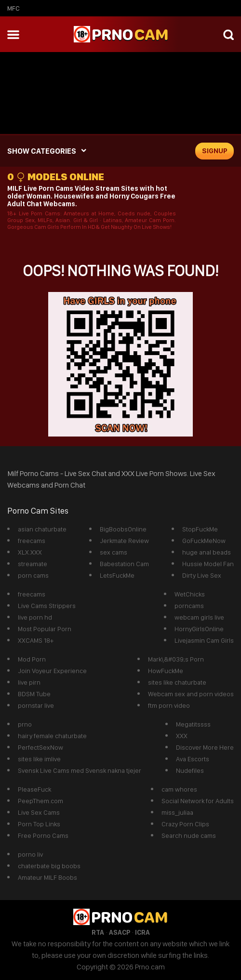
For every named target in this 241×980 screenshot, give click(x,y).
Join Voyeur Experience (52, 671)
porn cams (33, 575)
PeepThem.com (40, 801)
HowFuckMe (166, 671)
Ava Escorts (193, 759)
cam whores (179, 789)
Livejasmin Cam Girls (204, 640)
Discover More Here (205, 747)
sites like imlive (39, 759)
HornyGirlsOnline (199, 629)
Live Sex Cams (39, 812)
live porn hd (35, 617)
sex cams (114, 552)
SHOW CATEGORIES (42, 151)
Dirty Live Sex (202, 575)
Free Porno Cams (43, 835)
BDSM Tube (34, 694)
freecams (32, 541)
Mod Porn (32, 659)
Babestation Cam (124, 564)
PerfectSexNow (40, 747)
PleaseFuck (34, 789)
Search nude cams (189, 835)
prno (25, 724)
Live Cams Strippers (47, 606)
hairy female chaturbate (52, 736)
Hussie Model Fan (208, 564)
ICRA (142, 932)
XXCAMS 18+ (36, 640)
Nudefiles (190, 770)
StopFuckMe (200, 529)
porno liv (30, 854)
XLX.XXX (30, 552)
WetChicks (190, 594)
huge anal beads (207, 552)
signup (215, 151)
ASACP (120, 932)
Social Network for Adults (198, 801)
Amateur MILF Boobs (47, 877)
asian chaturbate (42, 529)
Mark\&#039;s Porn (176, 659)
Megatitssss (193, 724)
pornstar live (36, 705)
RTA (98, 932)
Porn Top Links (39, 824)
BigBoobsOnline (123, 529)
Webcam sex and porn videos (191, 694)
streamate (33, 564)
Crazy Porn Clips (185, 824)
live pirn (29, 682)
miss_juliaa (177, 812)
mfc (13, 8)
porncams (189, 606)
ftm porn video (169, 705)
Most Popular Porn (45, 629)
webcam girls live (199, 617)
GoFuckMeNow (204, 541)
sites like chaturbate (177, 682)
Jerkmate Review (124, 541)
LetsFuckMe (117, 575)
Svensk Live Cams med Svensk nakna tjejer (80, 770)
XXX (182, 736)
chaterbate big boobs (49, 866)
